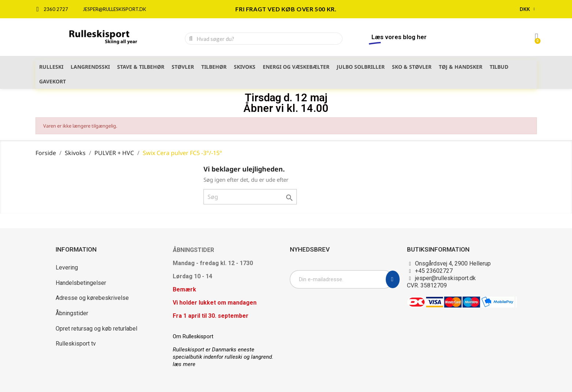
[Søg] (250, 197)
